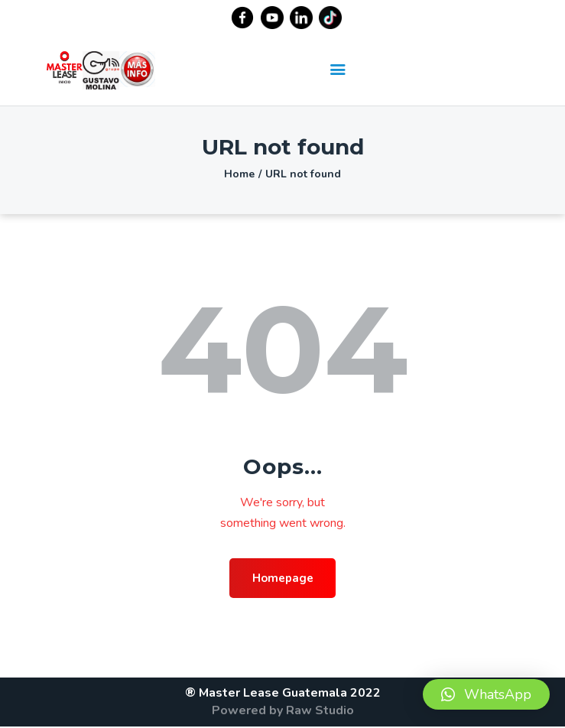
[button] (486, 694)
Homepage (282, 579)
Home (239, 174)
